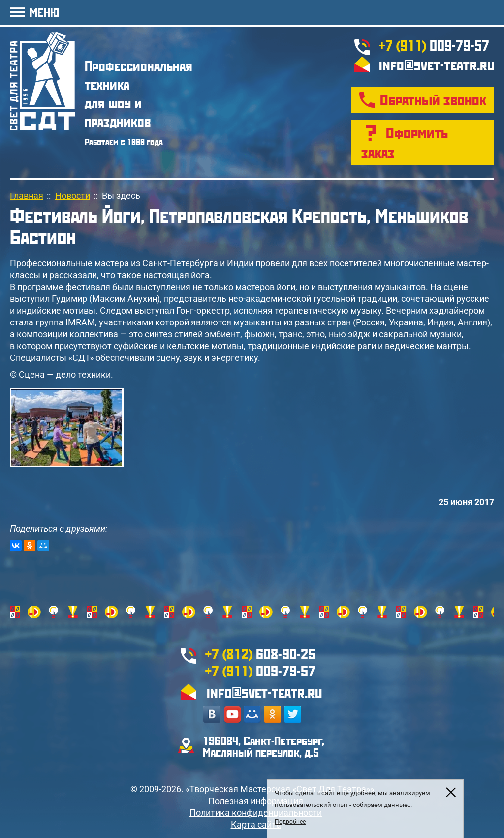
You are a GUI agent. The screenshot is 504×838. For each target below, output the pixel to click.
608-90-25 (260, 654)
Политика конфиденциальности (256, 813)
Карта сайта (256, 824)
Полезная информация (256, 801)
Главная (27, 196)
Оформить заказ (405, 143)
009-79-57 (434, 45)
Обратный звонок (433, 100)
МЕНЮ (44, 12)
